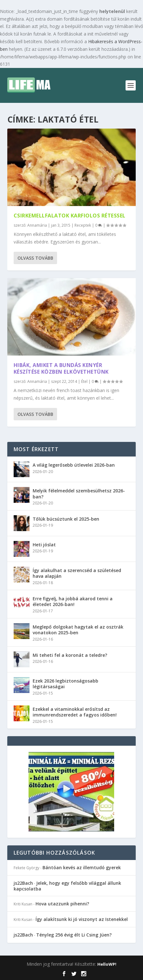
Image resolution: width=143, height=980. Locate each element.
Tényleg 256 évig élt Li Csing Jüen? (74, 935)
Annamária (37, 225)
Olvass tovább (35, 258)
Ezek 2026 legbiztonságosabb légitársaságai (65, 684)
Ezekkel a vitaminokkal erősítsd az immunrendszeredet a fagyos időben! (75, 712)
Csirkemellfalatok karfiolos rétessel (70, 216)
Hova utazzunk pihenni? (62, 904)
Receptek (83, 225)
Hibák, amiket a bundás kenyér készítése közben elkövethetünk (61, 368)
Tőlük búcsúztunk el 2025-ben (66, 519)
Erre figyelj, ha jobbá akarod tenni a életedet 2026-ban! (73, 601)
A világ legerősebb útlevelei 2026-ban (74, 465)
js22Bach (23, 883)
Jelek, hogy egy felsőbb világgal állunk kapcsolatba (67, 886)
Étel (84, 381)
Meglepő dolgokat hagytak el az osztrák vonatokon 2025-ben (78, 630)
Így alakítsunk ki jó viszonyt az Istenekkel (82, 919)
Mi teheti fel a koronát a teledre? (70, 655)
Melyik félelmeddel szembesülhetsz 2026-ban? (79, 493)
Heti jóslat (44, 545)
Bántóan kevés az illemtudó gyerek (82, 867)
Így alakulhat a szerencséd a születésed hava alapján (77, 573)
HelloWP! (107, 964)
